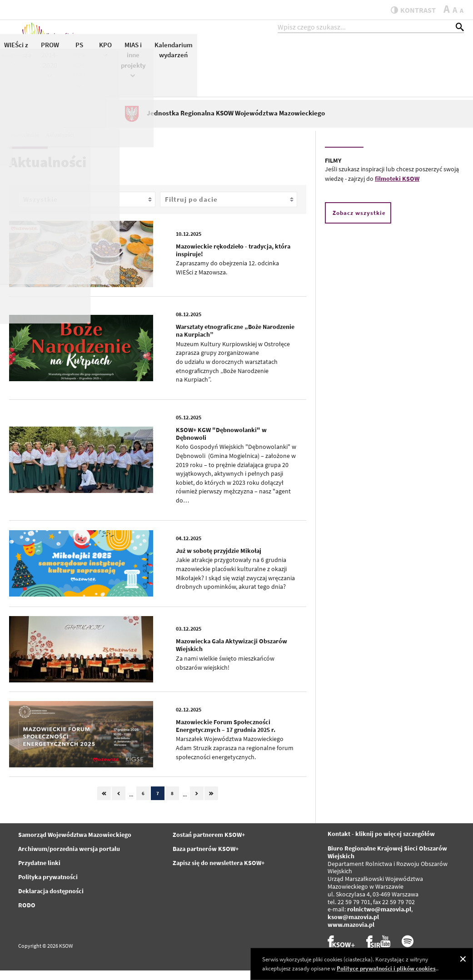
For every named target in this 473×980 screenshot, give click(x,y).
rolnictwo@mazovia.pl (379, 919)
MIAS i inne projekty (400, 68)
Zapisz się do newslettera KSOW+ (219, 873)
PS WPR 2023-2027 (346, 73)
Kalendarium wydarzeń (440, 58)
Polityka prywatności (48, 887)
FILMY (333, 170)
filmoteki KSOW (397, 188)
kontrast (409, 10)
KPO (372, 57)
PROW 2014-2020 (317, 68)
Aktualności (147, 53)
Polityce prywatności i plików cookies (386, 968)
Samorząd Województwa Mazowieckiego (75, 845)
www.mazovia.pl (351, 934)
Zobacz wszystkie (359, 222)
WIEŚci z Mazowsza (283, 62)
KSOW (214, 57)
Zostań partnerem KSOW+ (209, 845)
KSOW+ (185, 57)
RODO (27, 915)
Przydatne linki (39, 873)
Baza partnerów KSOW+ (206, 859)
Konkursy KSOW (245, 58)
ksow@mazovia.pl (353, 927)
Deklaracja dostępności (51, 901)
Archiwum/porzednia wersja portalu (69, 859)
